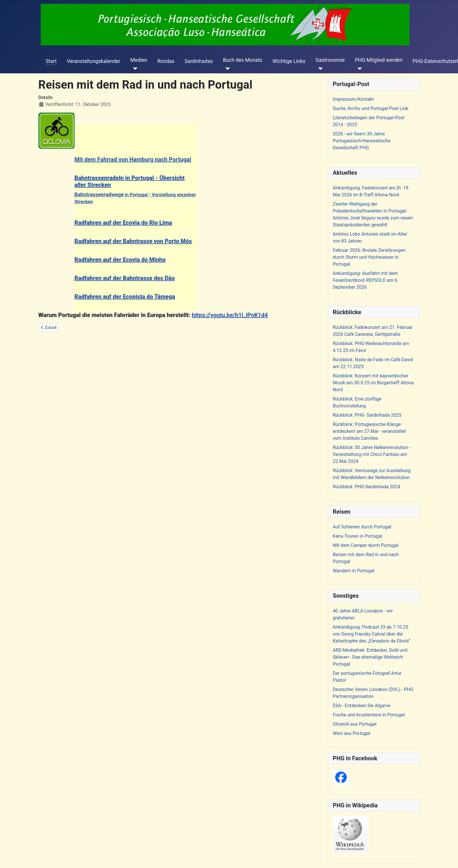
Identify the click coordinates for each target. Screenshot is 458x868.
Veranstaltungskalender (93, 61)
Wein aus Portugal (352, 733)
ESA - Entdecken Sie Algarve (362, 706)
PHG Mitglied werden (379, 60)
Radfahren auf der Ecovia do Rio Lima (123, 223)
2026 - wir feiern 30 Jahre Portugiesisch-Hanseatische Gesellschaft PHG (362, 141)
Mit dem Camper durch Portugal (366, 545)
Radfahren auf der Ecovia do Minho (120, 260)
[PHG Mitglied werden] (358, 69)
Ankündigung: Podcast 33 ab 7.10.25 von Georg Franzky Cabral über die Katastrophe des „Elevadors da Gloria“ (372, 634)
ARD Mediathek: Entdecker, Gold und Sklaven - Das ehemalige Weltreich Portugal (370, 657)
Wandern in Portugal (354, 571)
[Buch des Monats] (227, 69)
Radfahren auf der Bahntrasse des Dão (125, 278)
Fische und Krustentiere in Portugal (369, 715)
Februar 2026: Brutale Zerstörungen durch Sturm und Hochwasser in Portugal (369, 257)
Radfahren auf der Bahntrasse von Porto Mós (133, 241)
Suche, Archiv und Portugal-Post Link (371, 108)
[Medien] (134, 69)
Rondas (166, 61)
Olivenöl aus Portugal (355, 724)
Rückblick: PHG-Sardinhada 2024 (367, 487)
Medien (139, 60)
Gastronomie (330, 60)
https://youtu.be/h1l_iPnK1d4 (230, 315)
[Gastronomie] (319, 69)
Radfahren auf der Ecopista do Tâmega (125, 297)
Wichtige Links (289, 61)
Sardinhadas (199, 61)
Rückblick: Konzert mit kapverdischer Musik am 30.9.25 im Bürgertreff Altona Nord (373, 383)
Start (51, 61)
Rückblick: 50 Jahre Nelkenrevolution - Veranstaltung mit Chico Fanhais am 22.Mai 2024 (372, 454)
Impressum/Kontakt (353, 99)
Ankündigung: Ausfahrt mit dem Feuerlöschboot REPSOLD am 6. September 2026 (366, 280)
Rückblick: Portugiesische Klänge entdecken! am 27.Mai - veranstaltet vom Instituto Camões (369, 431)
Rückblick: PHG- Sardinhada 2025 (367, 415)
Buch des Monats (243, 60)
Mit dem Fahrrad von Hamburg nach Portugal (133, 159)
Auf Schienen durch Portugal (362, 527)
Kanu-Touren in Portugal (358, 536)
